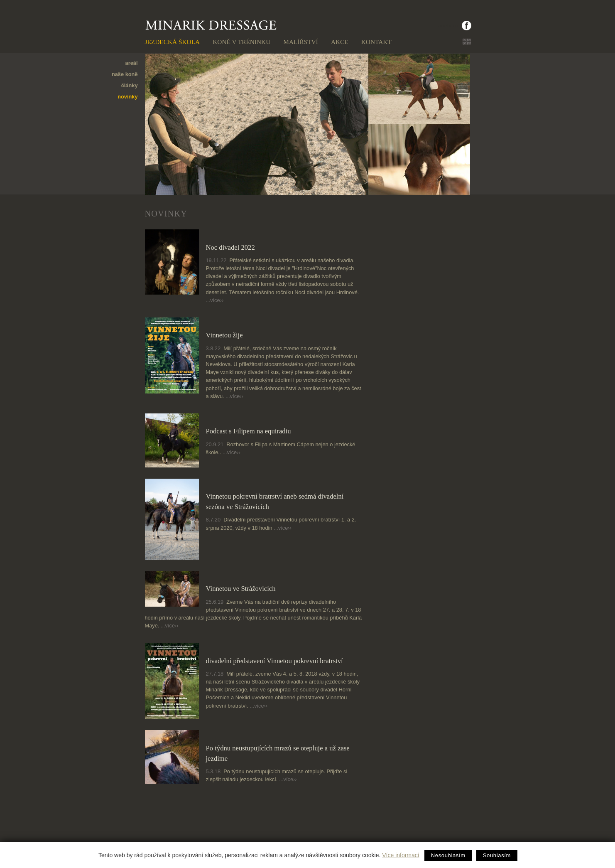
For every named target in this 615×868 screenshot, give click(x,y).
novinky (127, 97)
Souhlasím (497, 855)
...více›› (215, 300)
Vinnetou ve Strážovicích (241, 589)
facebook (448, 26)
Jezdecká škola (173, 42)
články (130, 85)
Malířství (301, 42)
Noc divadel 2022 (230, 247)
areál (132, 63)
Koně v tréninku (241, 42)
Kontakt (376, 42)
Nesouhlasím (448, 855)
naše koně (125, 74)
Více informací (401, 855)
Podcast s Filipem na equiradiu (249, 431)
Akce (340, 42)
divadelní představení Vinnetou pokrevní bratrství (274, 661)
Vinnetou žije (224, 335)
